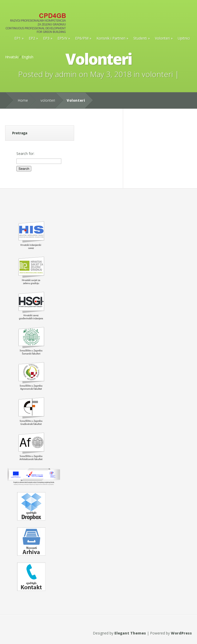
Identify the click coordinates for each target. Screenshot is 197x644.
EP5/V (62, 38)
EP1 (18, 38)
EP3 (46, 38)
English (28, 57)
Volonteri (162, 38)
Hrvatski (12, 57)
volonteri (157, 74)
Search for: (25, 153)
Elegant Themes (130, 633)
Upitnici (184, 38)
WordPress (181, 633)
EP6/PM (82, 38)
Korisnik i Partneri (111, 38)
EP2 (32, 38)
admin (66, 74)
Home (23, 100)
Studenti (140, 38)
